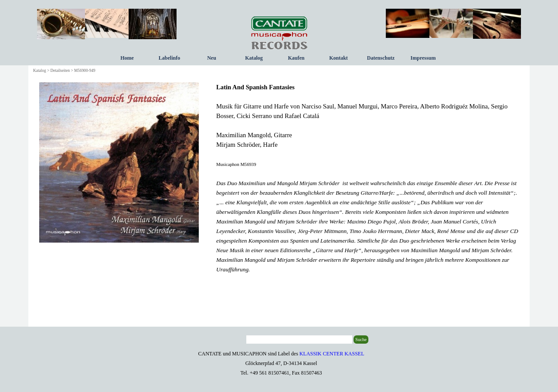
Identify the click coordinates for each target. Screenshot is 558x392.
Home (127, 58)
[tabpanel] (367, 178)
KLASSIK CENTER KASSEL (332, 354)
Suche (361, 340)
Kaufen (296, 58)
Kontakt (339, 58)
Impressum (423, 58)
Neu (212, 58)
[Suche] (299, 340)
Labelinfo (169, 58)
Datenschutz (381, 58)
